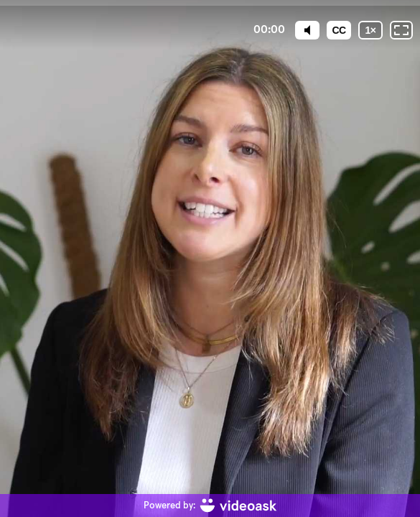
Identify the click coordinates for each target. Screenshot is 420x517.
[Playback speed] (370, 30)
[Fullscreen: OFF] (401, 30)
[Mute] (307, 30)
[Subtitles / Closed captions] (339, 30)
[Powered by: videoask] (210, 506)
